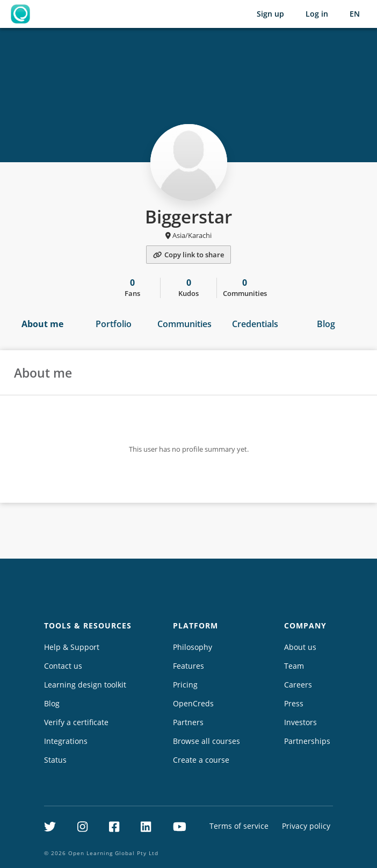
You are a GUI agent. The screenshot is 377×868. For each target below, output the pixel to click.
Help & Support (72, 647)
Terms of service (239, 826)
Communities (184, 324)
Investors (300, 722)
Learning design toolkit (85, 685)
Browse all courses (206, 741)
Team (294, 666)
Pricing (185, 685)
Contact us (63, 666)
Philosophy (193, 647)
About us (300, 647)
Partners (188, 722)
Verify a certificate (76, 722)
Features (189, 666)
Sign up (270, 14)
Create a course (201, 760)
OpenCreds (193, 703)
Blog (326, 324)
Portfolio (114, 324)
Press (294, 703)
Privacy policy (306, 826)
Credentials (255, 324)
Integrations (66, 741)
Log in (317, 14)
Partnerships (307, 741)
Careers (298, 685)
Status (55, 760)
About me (42, 324)
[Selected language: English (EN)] (355, 14)
